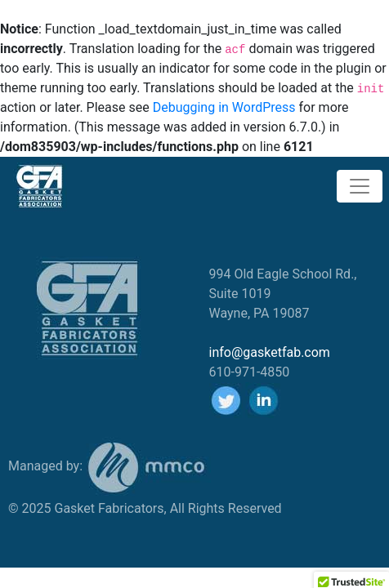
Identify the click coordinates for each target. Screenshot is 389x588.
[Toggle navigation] (360, 186)
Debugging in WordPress (224, 107)
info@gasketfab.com (270, 352)
